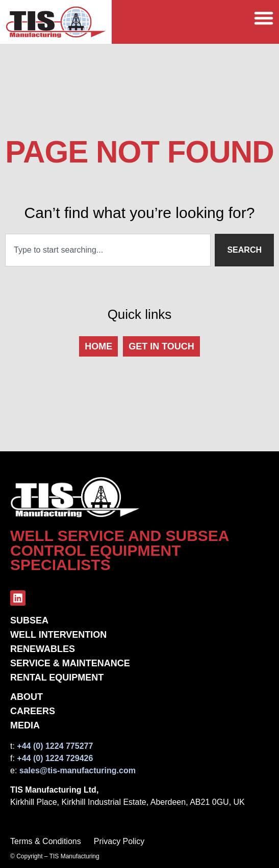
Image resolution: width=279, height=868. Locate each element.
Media (25, 725)
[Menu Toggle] (264, 17)
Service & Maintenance (70, 663)
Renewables (43, 649)
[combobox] (108, 250)
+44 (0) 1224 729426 (55, 758)
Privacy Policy (119, 841)
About (27, 697)
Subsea (29, 620)
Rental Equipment (57, 677)
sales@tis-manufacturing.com (78, 770)
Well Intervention (58, 635)
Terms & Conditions (46, 841)
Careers (33, 711)
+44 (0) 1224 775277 (55, 746)
